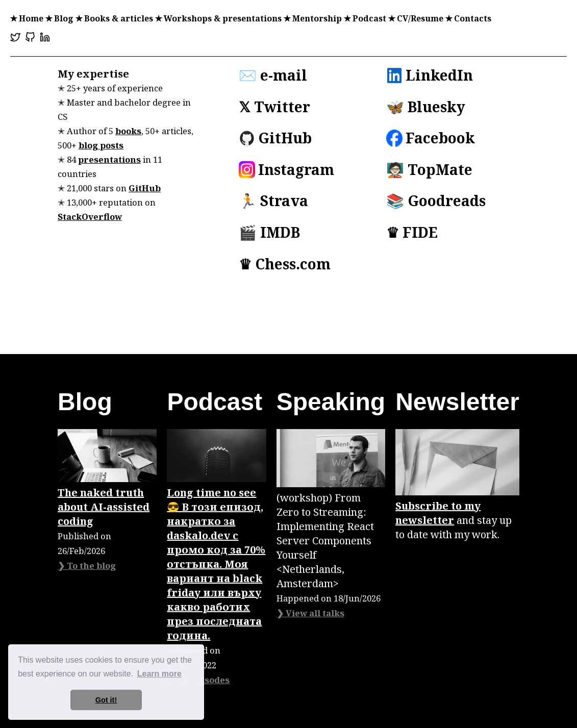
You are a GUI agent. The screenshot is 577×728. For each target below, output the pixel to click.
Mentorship (317, 18)
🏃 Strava (273, 201)
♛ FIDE (412, 233)
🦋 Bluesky (426, 107)
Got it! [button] (106, 700)
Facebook (431, 138)
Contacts (473, 18)
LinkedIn (430, 76)
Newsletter (457, 402)
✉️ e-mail (273, 76)
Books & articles (119, 18)
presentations (109, 159)
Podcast (369, 18)
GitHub (145, 188)
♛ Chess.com (285, 264)
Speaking (331, 402)
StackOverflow (90, 217)
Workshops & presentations (223, 18)
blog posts (101, 145)
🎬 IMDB (269, 233)
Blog (64, 18)
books (128, 131)
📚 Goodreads (436, 201)
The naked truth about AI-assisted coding (104, 507)
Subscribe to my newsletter (438, 513)
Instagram (286, 170)
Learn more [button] (159, 674)
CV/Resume (420, 18)
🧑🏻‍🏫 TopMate (429, 170)
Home (31, 18)
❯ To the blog (87, 566)
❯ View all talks (310, 613)
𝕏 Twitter (274, 107)
